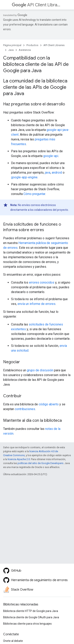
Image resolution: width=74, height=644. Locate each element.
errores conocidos (42, 282)
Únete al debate (13, 641)
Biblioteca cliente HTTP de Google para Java (31, 611)
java (48, 173)
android (57, 173)
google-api (51, 156)
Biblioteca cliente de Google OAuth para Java (31, 617)
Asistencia (25, 50)
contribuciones (25, 409)
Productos (32, 45)
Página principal (12, 45)
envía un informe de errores (37, 304)
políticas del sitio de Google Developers (40, 463)
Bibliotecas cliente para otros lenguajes (27, 624)
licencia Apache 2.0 (19, 459)
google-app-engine (24, 177)
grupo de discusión (40, 370)
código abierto (49, 404)
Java (11, 50)
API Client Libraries (37, 5)
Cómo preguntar (34, 194)
